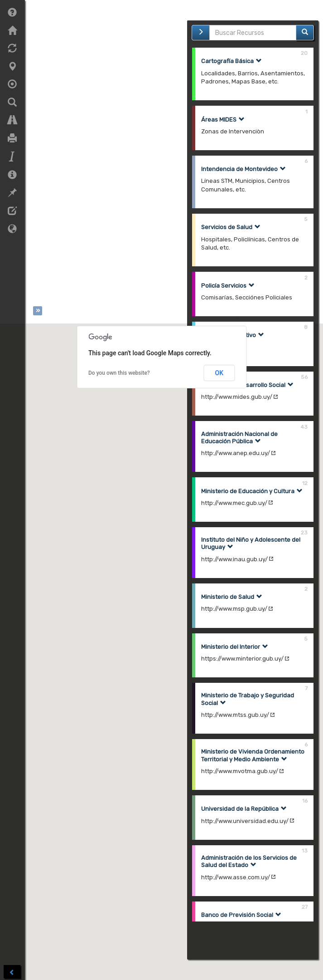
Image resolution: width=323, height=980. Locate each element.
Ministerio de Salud (232, 597)
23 (304, 532)
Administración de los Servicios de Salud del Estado (249, 862)
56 (304, 377)
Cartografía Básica (231, 61)
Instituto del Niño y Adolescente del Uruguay (251, 544)
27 (305, 907)
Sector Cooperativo (233, 335)
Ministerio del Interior (235, 647)
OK (219, 376)
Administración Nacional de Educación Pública (239, 438)
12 (305, 483)
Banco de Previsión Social (241, 915)
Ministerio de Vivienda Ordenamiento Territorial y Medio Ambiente (253, 755)
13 (305, 850)
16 (305, 801)
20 (304, 53)
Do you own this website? (119, 376)
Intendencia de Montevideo (243, 169)
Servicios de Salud (231, 227)
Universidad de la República (244, 809)
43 (304, 427)
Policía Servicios (228, 286)
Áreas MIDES (223, 120)
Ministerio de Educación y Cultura (252, 491)
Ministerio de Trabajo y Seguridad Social (248, 699)
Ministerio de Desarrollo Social (247, 385)
